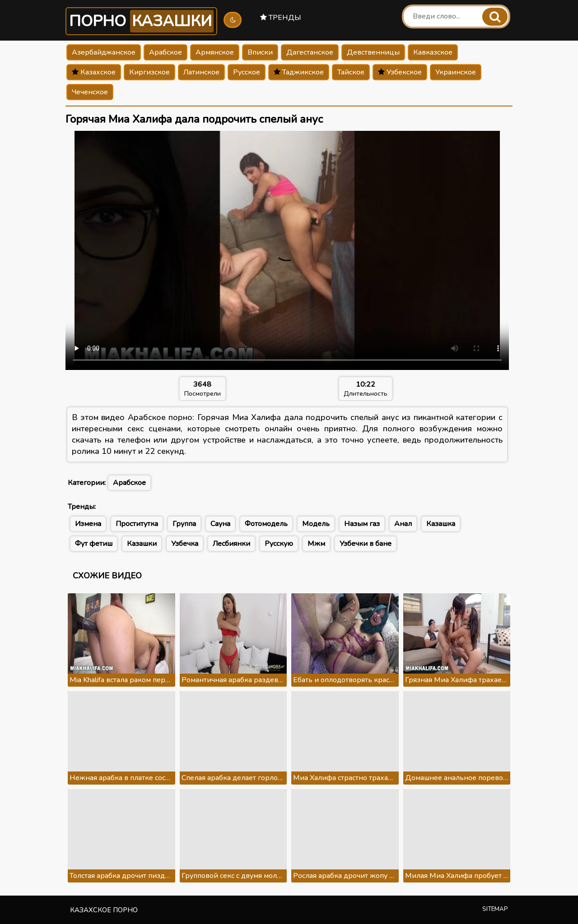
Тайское (351, 72)
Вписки (260, 52)
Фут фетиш (94, 544)
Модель (316, 524)
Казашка (441, 524)
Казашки (142, 544)
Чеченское (90, 92)
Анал (403, 524)
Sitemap (495, 909)
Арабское (165, 52)
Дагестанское (310, 52)
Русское (247, 72)
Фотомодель (266, 524)
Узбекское (400, 72)
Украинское (456, 72)
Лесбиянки (231, 544)
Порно (141, 21)
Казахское (94, 72)
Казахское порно (104, 910)
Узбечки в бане (366, 544)
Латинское (201, 72)
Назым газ (362, 524)
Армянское (215, 52)
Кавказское (433, 52)
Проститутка (137, 524)
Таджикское (299, 72)
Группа (184, 524)
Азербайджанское (104, 52)
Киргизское (149, 72)
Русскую (279, 544)
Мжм (316, 544)
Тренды (281, 18)
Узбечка (185, 544)
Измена (88, 524)
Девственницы (373, 52)
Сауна (220, 524)
